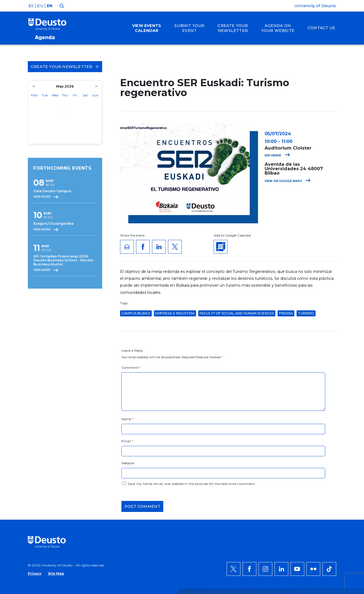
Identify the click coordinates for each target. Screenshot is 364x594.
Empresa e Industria (175, 313)
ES (31, 6)
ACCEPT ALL (318, 469)
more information (178, 482)
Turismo (306, 313)
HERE (81, 489)
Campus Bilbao (136, 313)
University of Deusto (315, 6)
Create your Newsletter (65, 67)
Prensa (286, 313)
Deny (312, 485)
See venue (277, 155)
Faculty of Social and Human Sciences (237, 313)
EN (50, 6)
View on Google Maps (288, 181)
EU (40, 6)
